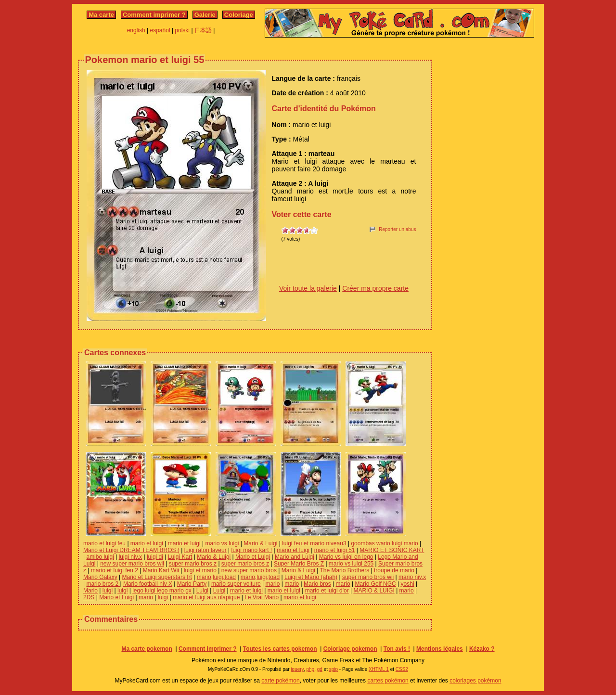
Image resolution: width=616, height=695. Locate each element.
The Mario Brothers (344, 570)
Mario (90, 591)
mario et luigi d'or (327, 591)
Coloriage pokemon (350, 649)
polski (182, 30)
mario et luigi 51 (335, 550)
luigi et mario (200, 570)
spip (334, 669)
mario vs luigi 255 (351, 564)
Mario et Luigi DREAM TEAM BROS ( (131, 550)
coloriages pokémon (475, 681)
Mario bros (317, 584)
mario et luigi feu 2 (115, 570)
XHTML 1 (379, 669)
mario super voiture (236, 584)
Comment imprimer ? (154, 15)
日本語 (203, 30)
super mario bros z (193, 564)
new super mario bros (249, 570)
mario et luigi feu (104, 543)
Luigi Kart (180, 557)
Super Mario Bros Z (299, 564)
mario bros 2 (103, 584)
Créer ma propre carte (375, 288)
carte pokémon (280, 681)
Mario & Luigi (260, 543)
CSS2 (402, 669)
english (136, 30)
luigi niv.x (130, 557)
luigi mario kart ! (251, 550)
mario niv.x (412, 577)
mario (272, 584)
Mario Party (192, 584)
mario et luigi (147, 543)
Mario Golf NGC (375, 584)
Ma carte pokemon (147, 649)
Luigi (202, 591)
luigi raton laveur (205, 550)
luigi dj (155, 557)
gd (320, 669)
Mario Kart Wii (161, 570)
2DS (89, 597)
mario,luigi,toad (216, 577)
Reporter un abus (397, 229)
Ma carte (101, 15)
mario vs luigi (222, 543)
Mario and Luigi (295, 557)
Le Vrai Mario (262, 597)
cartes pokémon (388, 681)
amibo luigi (100, 557)
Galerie (205, 15)
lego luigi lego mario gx (162, 591)
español (160, 30)
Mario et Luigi (253, 557)
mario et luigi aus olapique (206, 597)
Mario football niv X (148, 584)
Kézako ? (482, 649)
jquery (297, 669)
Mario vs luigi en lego (346, 557)
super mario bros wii (368, 577)
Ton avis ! (397, 649)
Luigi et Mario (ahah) (311, 577)
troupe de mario (394, 570)
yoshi (408, 584)
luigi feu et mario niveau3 (314, 543)
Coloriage (239, 15)
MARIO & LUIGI (374, 591)
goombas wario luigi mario (385, 543)
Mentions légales (440, 649)
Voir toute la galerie (308, 288)
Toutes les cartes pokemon (280, 649)
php (310, 669)
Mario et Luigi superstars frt (157, 577)
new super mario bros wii (132, 564)
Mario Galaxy (100, 577)
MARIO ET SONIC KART (392, 550)
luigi (108, 591)
